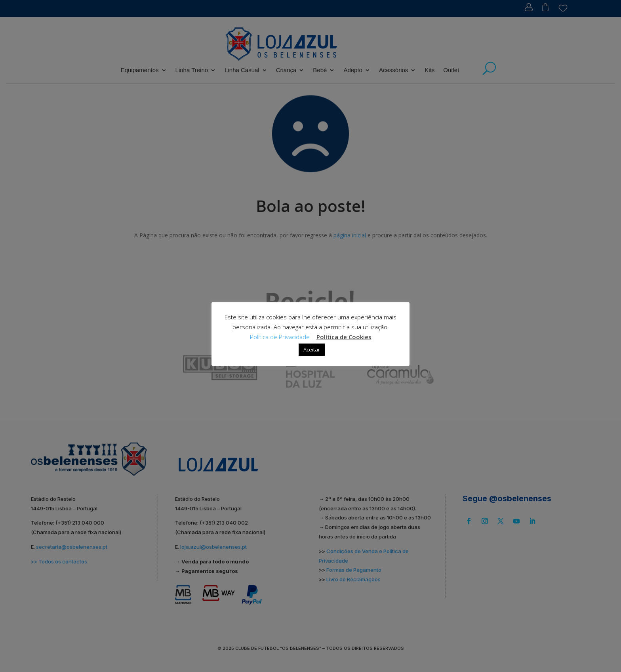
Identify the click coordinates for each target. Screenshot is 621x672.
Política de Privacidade (280, 337)
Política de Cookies (344, 337)
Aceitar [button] (312, 349)
